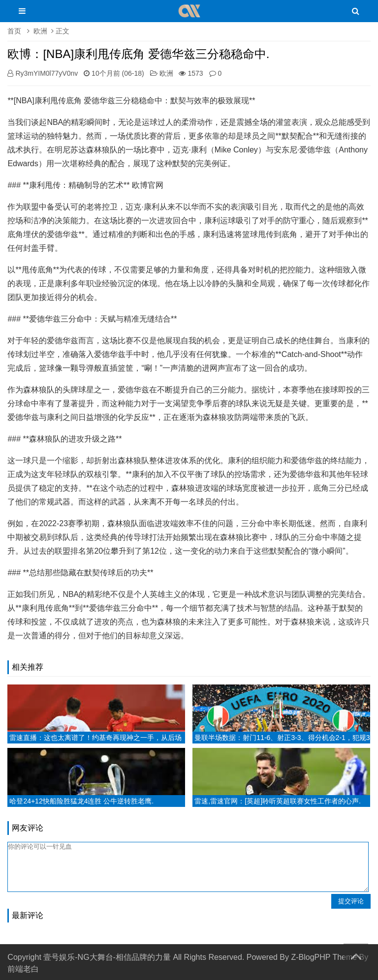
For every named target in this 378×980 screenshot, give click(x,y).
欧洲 (40, 31)
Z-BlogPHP (311, 957)
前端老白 (23, 969)
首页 (14, 31)
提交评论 (351, 901)
